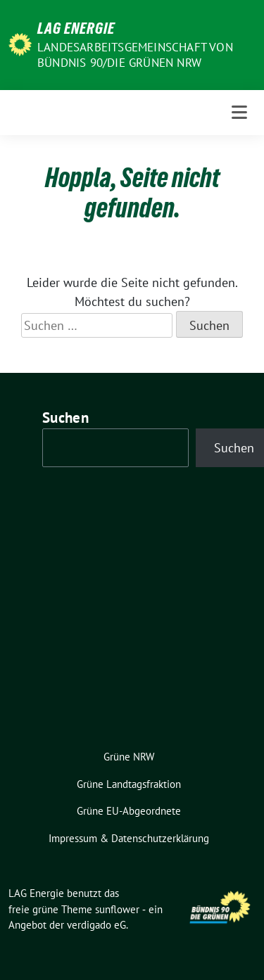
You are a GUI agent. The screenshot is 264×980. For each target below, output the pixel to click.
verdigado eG (96, 925)
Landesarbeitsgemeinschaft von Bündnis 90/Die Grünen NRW (135, 55)
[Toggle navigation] (239, 113)
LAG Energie (76, 28)
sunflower (117, 909)
